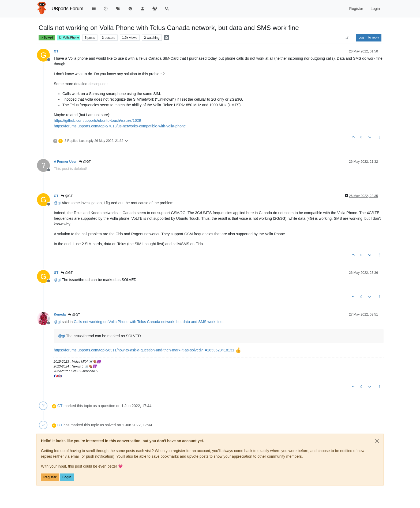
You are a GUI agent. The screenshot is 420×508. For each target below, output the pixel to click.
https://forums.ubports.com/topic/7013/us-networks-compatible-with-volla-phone (120, 126)
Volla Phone (69, 38)
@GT (85, 162)
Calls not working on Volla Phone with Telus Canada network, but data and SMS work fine (148, 322)
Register (50, 477)
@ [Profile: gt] (57, 203)
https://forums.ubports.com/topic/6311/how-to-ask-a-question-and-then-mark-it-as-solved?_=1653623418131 (144, 350)
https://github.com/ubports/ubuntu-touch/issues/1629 (97, 120)
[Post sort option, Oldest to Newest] (347, 37)
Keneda (60, 314)
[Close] (377, 441)
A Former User (65, 162)
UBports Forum (68, 9)
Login (67, 477)
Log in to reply (369, 37)
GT (56, 51)
